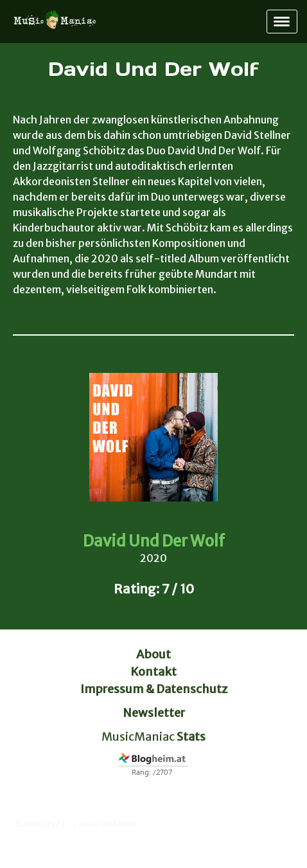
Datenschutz (40, 824)
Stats (191, 737)
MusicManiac (138, 737)
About (153, 654)
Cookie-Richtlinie (105, 824)
